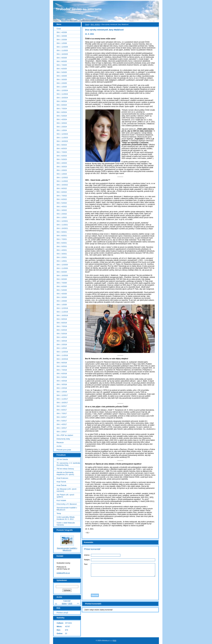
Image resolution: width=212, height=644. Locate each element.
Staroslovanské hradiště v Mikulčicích (67, 509)
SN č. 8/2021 (62, 236)
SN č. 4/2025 (62, 76)
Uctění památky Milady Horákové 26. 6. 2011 (66, 518)
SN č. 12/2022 (62, 178)
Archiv (59, 446)
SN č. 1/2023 (62, 174)
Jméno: (87, 555)
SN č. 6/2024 (62, 112)
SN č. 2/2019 (62, 344)
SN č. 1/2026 (62, 43)
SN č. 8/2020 (62, 272)
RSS (115, 641)
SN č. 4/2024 (62, 119)
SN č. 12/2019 (62, 308)
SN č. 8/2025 (62, 61)
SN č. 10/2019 (62, 315)
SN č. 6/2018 (62, 374)
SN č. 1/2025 (62, 87)
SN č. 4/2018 (62, 381)
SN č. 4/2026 (62, 32)
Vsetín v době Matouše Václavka (66, 524)
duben (64, 603)
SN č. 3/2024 (62, 123)
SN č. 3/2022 (62, 210)
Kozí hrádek (61, 500)
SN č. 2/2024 (62, 127)
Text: (86, 564)
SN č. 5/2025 (62, 72)
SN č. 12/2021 (62, 221)
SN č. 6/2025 (62, 69)
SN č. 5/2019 (62, 334)
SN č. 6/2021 (62, 243)
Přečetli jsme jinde (64, 450)
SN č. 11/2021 (62, 225)
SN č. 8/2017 (62, 410)
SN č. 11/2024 (62, 94)
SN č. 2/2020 (62, 301)
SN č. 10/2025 (62, 54)
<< (56, 603)
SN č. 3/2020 (62, 297)
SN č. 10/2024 (62, 98)
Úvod (87, 24)
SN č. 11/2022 (62, 181)
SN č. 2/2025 (62, 83)
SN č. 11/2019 (62, 312)
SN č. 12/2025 (62, 47)
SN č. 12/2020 (62, 265)
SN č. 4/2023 (62, 163)
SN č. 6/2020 (62, 286)
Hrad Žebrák (61, 485)
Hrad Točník (61, 482)
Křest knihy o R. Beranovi (67, 504)
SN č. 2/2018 (62, 388)
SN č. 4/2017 (62, 424)
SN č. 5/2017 (62, 421)
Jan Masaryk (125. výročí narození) (67, 490)
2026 (70, 603)
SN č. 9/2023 (62, 145)
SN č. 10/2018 (62, 359)
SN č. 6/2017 (62, 417)
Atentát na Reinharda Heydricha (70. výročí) (65, 473)
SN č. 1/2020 (62, 305)
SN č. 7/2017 (62, 413)
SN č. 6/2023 (62, 156)
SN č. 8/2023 (62, 148)
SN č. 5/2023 (62, 159)
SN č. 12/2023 (62, 134)
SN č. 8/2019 (62, 323)
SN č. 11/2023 (62, 138)
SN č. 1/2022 (62, 217)
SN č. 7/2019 (62, 326)
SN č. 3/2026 (62, 36)
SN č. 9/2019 (62, 319)
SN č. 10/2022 (62, 185)
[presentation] (120, 584)
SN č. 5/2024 (62, 116)
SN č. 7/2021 (62, 239)
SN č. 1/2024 (62, 130)
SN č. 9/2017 (62, 406)
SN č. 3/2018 (62, 384)
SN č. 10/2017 (62, 403)
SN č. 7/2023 (62, 152)
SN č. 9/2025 (62, 58)
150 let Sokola (62, 459)
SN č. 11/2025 (62, 50)
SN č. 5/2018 (62, 377)
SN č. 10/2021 (62, 228)
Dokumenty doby (63, 439)
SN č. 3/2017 (62, 428)
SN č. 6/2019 (62, 330)
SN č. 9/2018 (62, 363)
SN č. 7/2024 (62, 109)
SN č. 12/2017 (62, 395)
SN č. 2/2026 (62, 40)
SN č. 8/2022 (62, 192)
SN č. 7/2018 (62, 370)
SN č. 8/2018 (62, 366)
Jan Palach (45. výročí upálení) (65, 496)
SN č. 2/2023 (62, 170)
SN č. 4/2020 (62, 294)
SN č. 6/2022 (62, 199)
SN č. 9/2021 (95, 24)
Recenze (60, 442)
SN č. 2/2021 (62, 257)
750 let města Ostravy (65, 469)
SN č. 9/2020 (62, 279)
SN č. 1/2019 (62, 348)
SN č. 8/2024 (62, 105)
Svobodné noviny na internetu (79, 9)
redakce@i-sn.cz (63, 573)
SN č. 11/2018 (62, 355)
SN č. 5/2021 (62, 246)
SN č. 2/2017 (62, 432)
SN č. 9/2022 (62, 188)
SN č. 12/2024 (62, 90)
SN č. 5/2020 (62, 290)
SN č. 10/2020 (62, 276)
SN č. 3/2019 (62, 341)
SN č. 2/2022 (62, 214)
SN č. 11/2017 (62, 399)
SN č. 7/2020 (62, 283)
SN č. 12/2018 (62, 352)
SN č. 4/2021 (62, 250)
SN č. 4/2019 (62, 337)
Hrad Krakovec (62, 478)
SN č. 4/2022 (62, 207)
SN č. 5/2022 (62, 203)
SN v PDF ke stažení (65, 435)
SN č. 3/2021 (62, 254)
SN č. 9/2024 (62, 101)
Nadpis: (87, 560)
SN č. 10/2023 (62, 141)
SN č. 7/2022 (62, 196)
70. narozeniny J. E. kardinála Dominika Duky (68, 464)
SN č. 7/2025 (62, 65)
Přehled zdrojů (62, 613)
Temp (59, 513)
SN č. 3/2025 (62, 80)
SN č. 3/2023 (62, 167)
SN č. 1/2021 (62, 261)
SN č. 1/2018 (62, 392)
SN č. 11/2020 (62, 268)
